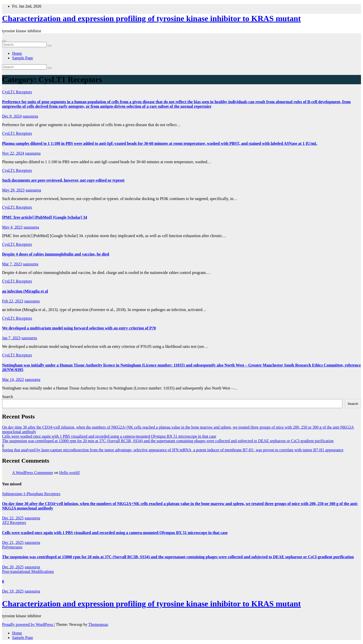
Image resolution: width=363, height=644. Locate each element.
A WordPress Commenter (33, 473)
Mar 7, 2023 (12, 264)
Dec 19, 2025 (13, 591)
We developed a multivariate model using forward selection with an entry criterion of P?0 (79, 328)
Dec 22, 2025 (13, 518)
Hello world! (70, 473)
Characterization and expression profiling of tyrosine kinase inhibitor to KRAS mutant (151, 18)
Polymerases (12, 547)
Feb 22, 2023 (13, 301)
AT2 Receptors (14, 523)
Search (8, 397)
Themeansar (98, 624)
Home (17, 53)
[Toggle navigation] (4, 41)
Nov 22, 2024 (13, 153)
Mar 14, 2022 (13, 380)
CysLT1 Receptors (17, 92)
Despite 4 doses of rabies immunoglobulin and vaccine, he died (56, 254)
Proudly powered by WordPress (28, 624)
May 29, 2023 (13, 190)
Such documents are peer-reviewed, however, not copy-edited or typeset (63, 180)
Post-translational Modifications (28, 571)
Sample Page (23, 58)
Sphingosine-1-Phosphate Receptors (31, 494)
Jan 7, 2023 (11, 338)
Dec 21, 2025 (13, 542)
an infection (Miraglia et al (25, 291)
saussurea (30, 116)
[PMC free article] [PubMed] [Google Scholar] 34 (44, 217)
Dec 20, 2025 (13, 567)
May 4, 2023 (12, 227)
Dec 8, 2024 (12, 116)
